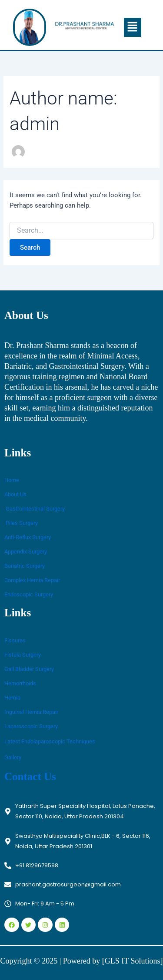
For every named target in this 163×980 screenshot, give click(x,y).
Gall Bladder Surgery (29, 669)
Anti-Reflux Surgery (28, 537)
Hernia (12, 698)
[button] (133, 27)
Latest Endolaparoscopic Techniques (50, 741)
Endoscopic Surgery (29, 594)
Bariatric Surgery (25, 566)
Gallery (13, 757)
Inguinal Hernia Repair (31, 712)
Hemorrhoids (20, 683)
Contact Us (30, 777)
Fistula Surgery (23, 655)
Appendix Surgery (26, 552)
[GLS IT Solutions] (133, 961)
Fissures (15, 640)
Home (12, 480)
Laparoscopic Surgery (31, 726)
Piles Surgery (21, 523)
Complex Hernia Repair (32, 580)
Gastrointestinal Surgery (35, 509)
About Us (15, 494)
